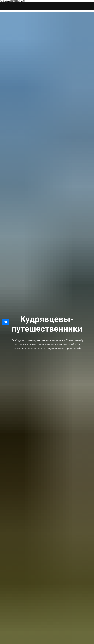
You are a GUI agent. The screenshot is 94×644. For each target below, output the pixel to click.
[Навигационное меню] (90, 6)
